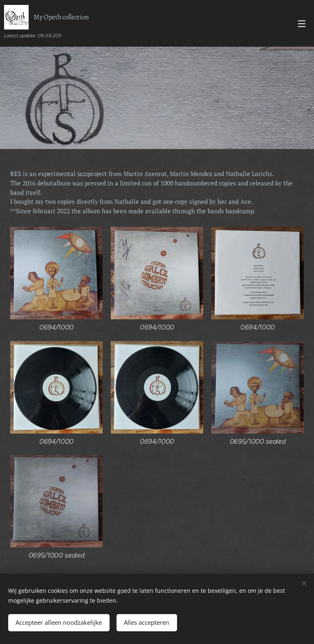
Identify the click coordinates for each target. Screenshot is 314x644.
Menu (302, 24)
